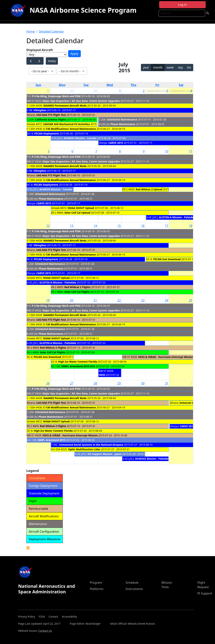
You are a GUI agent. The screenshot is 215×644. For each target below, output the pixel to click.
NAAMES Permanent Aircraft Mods (65, 106)
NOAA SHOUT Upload (81, 208)
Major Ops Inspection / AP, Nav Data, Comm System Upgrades (82, 101)
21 (95, 300)
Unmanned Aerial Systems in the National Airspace (91, 445)
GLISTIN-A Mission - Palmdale (177, 217)
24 (167, 300)
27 (71, 383)
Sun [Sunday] (38, 85)
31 (167, 383)
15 (119, 226)
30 (95, 91)
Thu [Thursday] (133, 85)
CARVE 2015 (116, 143)
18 (191, 226)
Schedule (132, 583)
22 (119, 300)
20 (71, 300)
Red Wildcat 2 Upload (149, 189)
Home (31, 31)
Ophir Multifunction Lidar (84, 449)
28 (48, 91)
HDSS (102, 375)
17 (167, 226)
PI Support (205, 593)
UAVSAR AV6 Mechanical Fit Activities (67, 124)
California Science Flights (51, 119)
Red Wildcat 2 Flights (78, 287)
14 (95, 226)
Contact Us (45, 631)
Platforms (97, 589)
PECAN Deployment (47, 133)
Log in (182, 5)
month (158, 67)
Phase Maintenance (123, 124)
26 (48, 383)
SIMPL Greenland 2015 (51, 440)
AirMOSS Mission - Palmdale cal (155, 459)
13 (71, 226)
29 (71, 91)
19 (48, 300)
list (189, 67)
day (180, 67)
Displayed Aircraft (40, 50)
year (146, 67)
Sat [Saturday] (181, 85)
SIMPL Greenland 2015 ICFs (78, 366)
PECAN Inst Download (167, 259)
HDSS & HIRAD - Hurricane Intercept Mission (166, 357)
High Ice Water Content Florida (78, 362)
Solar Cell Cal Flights (77, 292)
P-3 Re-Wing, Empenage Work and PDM (56, 96)
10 (167, 151)
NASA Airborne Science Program (83, 10)
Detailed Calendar (51, 31)
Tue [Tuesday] (86, 85)
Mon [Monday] (62, 85)
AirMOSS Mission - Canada (80, 138)
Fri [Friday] (157, 85)
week (170, 67)
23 (143, 300)
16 (143, 226)
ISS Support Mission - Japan (105, 454)
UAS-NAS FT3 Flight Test (51, 115)
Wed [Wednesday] (110, 85)
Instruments (134, 589)
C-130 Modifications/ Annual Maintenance (70, 129)
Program (96, 583)
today (52, 61)
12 (48, 226)
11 (191, 151)
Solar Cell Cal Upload (77, 213)
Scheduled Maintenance (122, 119)
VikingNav (40, 110)
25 (191, 300)
